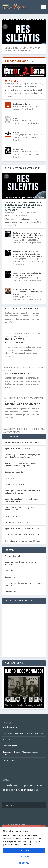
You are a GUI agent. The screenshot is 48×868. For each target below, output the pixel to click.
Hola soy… (10, 478)
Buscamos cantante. (14, 472)
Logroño (15, 86)
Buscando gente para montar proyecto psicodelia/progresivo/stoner (23, 456)
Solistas (31, 154)
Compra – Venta (12, 592)
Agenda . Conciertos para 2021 (19, 449)
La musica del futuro (14, 484)
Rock (20, 86)
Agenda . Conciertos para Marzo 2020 (22, 529)
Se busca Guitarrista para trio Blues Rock (23, 442)
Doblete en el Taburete (23, 104)
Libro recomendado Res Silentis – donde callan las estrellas (27, 274)
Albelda (8, 86)
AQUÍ (12, 370)
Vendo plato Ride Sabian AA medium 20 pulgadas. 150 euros (23, 492)
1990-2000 (38, 135)
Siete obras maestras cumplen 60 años (22, 541)
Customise (24, 857)
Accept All (24, 850)
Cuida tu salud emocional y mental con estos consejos (23, 509)
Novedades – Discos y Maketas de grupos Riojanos (23, 584)
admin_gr (11, 84)
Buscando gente (12, 577)
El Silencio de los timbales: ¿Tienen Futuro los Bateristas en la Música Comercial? (27, 292)
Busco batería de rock (15, 516)
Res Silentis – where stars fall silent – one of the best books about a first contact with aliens (27, 254)
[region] (24, 847)
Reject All (24, 863)
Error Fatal (12, 81)
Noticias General (12, 556)
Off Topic (9, 571)
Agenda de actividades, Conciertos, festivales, (21, 563)
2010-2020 (39, 84)
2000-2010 (30, 84)
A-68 (15, 118)
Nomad (16, 132)
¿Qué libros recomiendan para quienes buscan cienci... (23, 49)
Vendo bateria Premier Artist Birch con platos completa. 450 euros (22, 500)
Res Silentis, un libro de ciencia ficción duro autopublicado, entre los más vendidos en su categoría (28, 235)
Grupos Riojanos (34, 261)
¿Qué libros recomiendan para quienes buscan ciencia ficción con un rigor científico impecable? (24, 206)
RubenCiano (18, 149)
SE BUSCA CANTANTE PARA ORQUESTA (22, 535)
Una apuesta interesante (16, 522)
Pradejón (24, 154)
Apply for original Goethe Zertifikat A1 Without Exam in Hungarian (22, 464)
